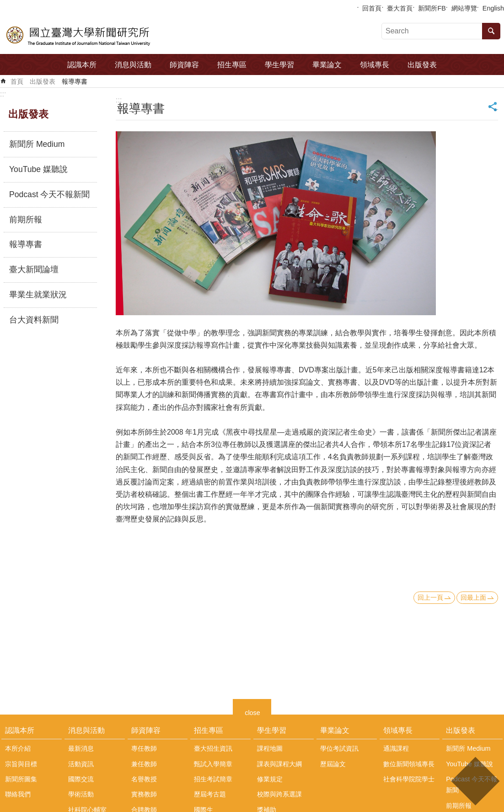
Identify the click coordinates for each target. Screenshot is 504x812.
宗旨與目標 (21, 764)
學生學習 (279, 65)
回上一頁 (430, 597)
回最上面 (473, 597)
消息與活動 (133, 65)
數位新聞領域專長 (409, 764)
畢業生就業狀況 (38, 295)
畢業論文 (327, 65)
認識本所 (82, 65)
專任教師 (144, 748)
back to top (475, 781)
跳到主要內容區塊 (5, 5)
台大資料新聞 (34, 320)
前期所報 (26, 220)
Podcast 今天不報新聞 (49, 194)
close (252, 712)
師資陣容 (184, 65)
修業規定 (270, 779)
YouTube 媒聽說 (38, 169)
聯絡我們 (18, 794)
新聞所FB (432, 8)
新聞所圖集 (21, 779)
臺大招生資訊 (213, 748)
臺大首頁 (400, 8)
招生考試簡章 (213, 779)
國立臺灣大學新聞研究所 (79, 35)
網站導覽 (464, 8)
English (493, 8)
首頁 (17, 81)
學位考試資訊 (339, 748)
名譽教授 (144, 779)
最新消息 (81, 748)
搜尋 (491, 31)
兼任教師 (144, 764)
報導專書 (75, 81)
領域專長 (375, 65)
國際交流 (81, 779)
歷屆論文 (333, 764)
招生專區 (232, 65)
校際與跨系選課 (279, 794)
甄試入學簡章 (213, 764)
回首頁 (372, 8)
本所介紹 (18, 748)
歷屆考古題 (210, 794)
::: (3, 94)
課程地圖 (270, 748)
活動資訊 (81, 764)
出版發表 (422, 65)
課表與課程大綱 (279, 764)
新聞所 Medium (37, 144)
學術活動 (81, 794)
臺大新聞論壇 (34, 269)
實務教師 (144, 794)
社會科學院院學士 (409, 779)
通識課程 (396, 748)
